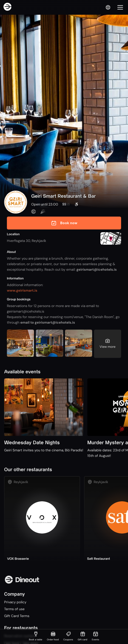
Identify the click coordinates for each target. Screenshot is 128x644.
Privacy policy (15, 602)
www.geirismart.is (22, 290)
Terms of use (14, 609)
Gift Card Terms (17, 616)
